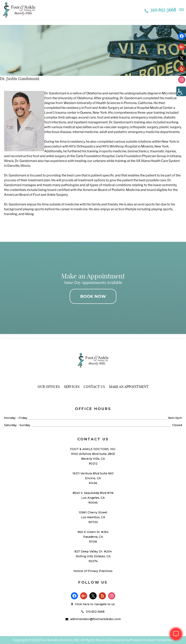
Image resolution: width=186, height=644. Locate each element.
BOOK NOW (93, 296)
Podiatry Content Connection (152, 640)
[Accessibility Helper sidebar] (181, 91)
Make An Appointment (129, 387)
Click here (82, 604)
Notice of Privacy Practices (93, 571)
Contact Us (94, 387)
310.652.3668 (160, 10)
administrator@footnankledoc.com (96, 619)
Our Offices (49, 387)
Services (72, 387)
